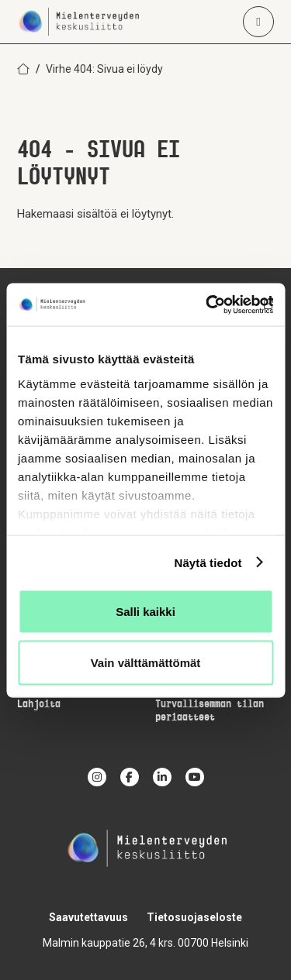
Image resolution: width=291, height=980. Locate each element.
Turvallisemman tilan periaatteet (210, 711)
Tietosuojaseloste (194, 917)
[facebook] (130, 777)
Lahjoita (39, 705)
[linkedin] (162, 777)
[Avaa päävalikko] (258, 22)
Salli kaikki (145, 612)
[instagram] (97, 777)
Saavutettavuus (88, 917)
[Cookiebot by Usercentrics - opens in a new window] (207, 304)
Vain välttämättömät (146, 662)
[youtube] (195, 777)
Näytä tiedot (208, 562)
